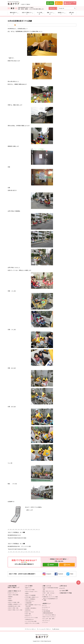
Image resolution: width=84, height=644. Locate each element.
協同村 (27, 593)
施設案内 (10, 597)
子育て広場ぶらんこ (30, 601)
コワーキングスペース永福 (32, 618)
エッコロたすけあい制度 (31, 621)
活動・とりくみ (47, 586)
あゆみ (10, 599)
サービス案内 (29, 586)
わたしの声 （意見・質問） (49, 619)
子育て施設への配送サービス (32, 597)
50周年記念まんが (30, 619)
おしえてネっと (46, 621)
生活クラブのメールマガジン (49, 617)
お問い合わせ (63, 586)
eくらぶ (45, 605)
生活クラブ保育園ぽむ (30, 599)
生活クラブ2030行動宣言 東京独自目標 (51, 588)
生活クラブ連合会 (26, 4)
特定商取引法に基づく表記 (14, 606)
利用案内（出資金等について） (15, 604)
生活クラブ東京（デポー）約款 (15, 610)
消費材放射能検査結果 (48, 613)
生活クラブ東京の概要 (13, 595)
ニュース (62, 588)
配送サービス (28, 588)
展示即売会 (28, 610)
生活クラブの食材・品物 (14, 602)
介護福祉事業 (28, 603)
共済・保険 (29, 614)
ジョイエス (45, 622)
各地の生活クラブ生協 (66, 593)
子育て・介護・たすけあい (49, 593)
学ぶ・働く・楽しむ (47, 595)
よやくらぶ (46, 609)
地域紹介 (10, 600)
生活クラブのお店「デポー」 (32, 592)
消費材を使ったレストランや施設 (51, 597)
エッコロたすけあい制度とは (49, 615)
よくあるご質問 (64, 591)
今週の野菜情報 (47, 611)
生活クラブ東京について (15, 591)
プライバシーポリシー (31, 629)
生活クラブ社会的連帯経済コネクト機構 (51, 599)
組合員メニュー (47, 603)
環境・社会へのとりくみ (48, 591)
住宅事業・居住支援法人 (31, 608)
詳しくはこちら (59, 561)
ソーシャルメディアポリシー (45, 629)
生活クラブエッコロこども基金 (32, 623)
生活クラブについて (13, 593)
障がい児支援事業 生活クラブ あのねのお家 (33, 605)
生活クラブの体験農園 (30, 595)
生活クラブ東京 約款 (13, 608)
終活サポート (29, 616)
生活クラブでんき (30, 612)
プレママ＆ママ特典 (30, 590)
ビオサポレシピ (47, 607)
